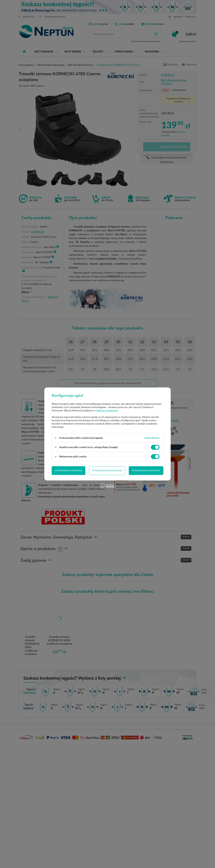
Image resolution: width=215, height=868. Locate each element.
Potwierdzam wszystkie (146, 471)
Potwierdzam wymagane (107, 471)
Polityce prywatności (107, 411)
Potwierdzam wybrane (69, 471)
